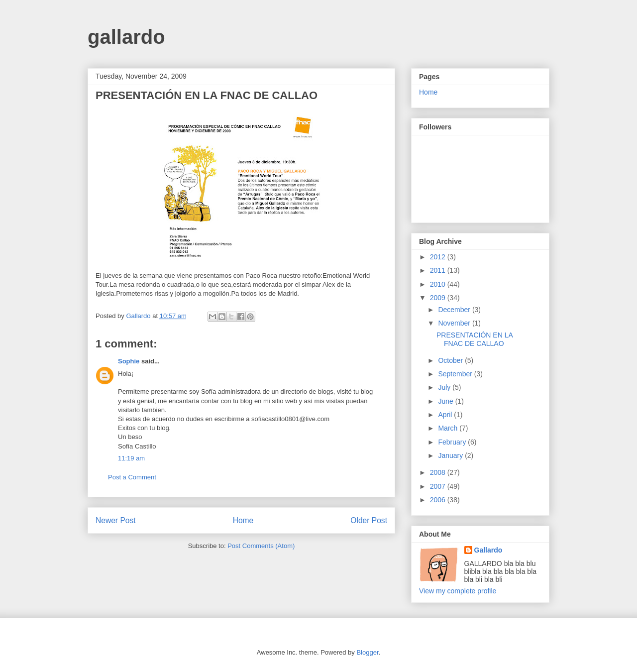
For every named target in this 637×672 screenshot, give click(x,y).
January (451, 455)
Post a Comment (132, 477)
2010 (439, 284)
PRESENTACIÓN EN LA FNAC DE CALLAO (475, 339)
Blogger (367, 652)
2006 (439, 500)
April (446, 415)
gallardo (126, 37)
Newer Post (116, 520)
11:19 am (131, 458)
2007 (439, 486)
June (446, 401)
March (449, 428)
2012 (439, 257)
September (456, 374)
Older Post (369, 520)
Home (243, 520)
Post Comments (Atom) (261, 546)
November (455, 323)
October (451, 360)
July (445, 387)
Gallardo (488, 550)
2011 (439, 270)
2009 (439, 298)
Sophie (129, 361)
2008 (439, 472)
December (455, 310)
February (453, 442)
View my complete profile (458, 591)
